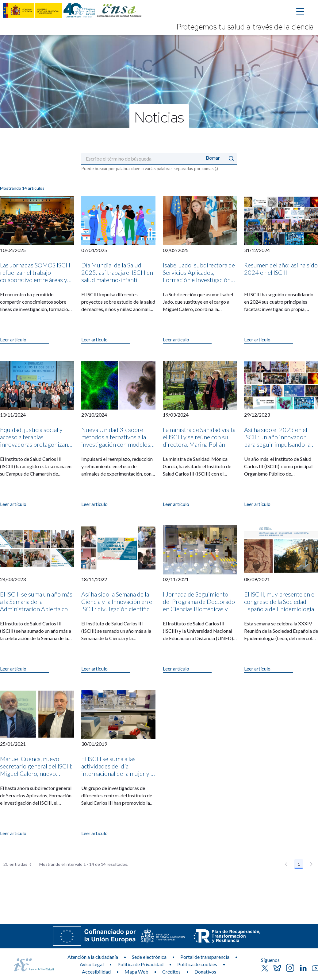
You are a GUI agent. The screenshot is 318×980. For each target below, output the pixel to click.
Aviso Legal (92, 964)
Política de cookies (197, 964)
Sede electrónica (149, 957)
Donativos (205, 972)
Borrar (213, 158)
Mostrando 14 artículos (22, 188)
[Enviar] (231, 159)
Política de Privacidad (140, 964)
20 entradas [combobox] (19, 864)
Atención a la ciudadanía (93, 957)
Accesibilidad (96, 972)
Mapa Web (136, 972)
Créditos (171, 972)
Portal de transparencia (205, 957)
